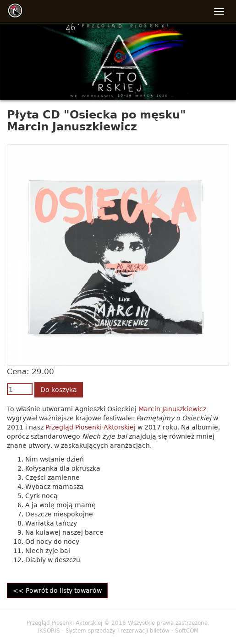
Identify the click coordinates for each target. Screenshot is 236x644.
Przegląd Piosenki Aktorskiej (91, 427)
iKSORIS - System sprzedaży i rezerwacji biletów (104, 631)
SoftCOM (187, 631)
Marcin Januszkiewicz (172, 409)
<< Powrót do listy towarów (57, 590)
